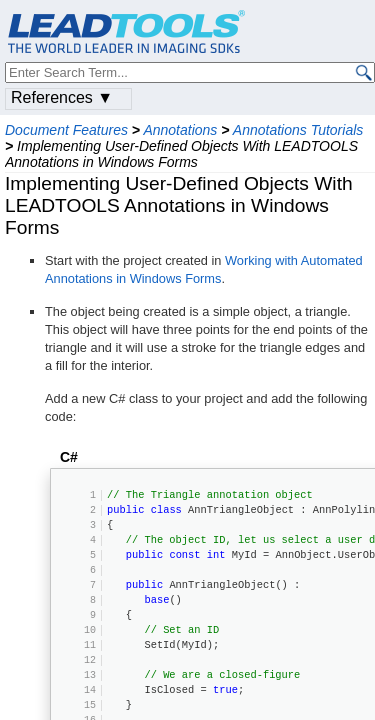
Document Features (66, 130)
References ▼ (62, 97)
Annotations (180, 130)
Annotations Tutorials (298, 130)
